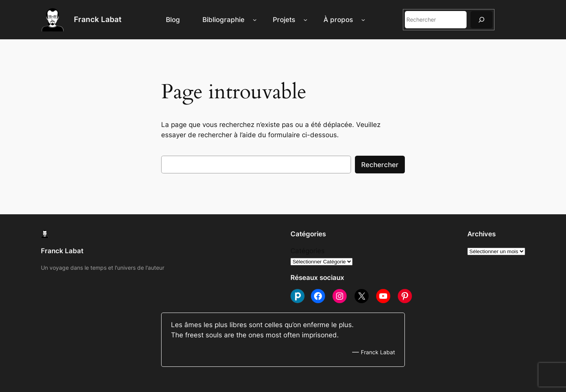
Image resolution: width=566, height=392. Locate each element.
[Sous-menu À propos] (363, 20)
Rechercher (380, 165)
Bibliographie (223, 20)
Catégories (308, 251)
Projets (284, 20)
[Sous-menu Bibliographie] (255, 20)
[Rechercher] (481, 19)
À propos (338, 20)
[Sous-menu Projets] (305, 20)
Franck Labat (98, 19)
